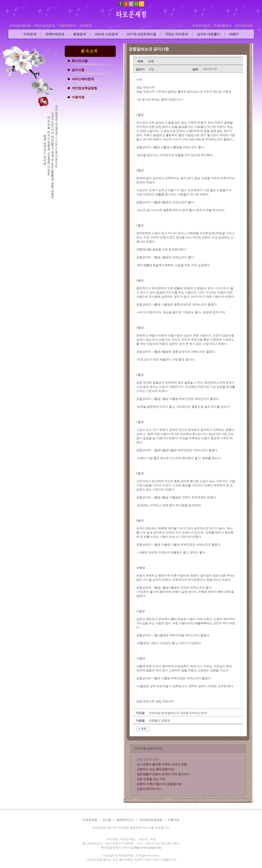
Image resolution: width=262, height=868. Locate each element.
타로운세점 (90, 820)
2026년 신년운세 (106, 34)
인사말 (107, 820)
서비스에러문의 (83, 79)
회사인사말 (80, 61)
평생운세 (80, 34)
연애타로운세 (55, 34)
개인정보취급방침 (84, 88)
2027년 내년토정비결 (141, 34)
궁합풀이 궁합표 (159, 721)
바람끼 (234, 34)
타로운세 (30, 34)
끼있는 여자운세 (177, 34)
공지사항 (78, 70)
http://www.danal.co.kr (148, 848)
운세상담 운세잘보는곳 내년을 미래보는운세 (178, 713)
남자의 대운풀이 (208, 34)
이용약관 (78, 97)
